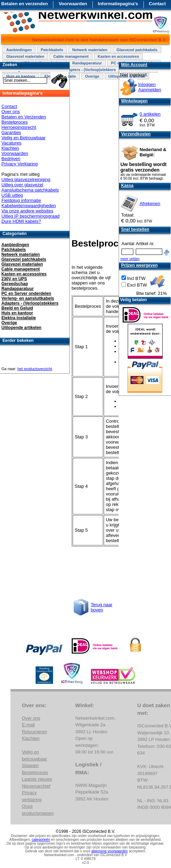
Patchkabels (52, 50)
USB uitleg (12, 195)
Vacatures (12, 143)
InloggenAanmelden (150, 87)
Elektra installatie (19, 318)
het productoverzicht (35, 369)
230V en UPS (14, 279)
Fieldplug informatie (21, 200)
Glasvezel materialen (25, 56)
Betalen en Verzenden (24, 117)
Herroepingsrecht (19, 127)
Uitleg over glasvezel (22, 185)
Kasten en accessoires (118, 56)
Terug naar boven (102, 607)
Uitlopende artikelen (21, 328)
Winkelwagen (134, 101)
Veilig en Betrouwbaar (23, 138)
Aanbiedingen (19, 50)
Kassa (127, 186)
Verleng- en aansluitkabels (28, 298)
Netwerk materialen (90, 50)
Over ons (11, 112)
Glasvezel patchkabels (137, 50)
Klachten (10, 148)
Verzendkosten (136, 134)
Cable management (71, 56)
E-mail (28, 725)
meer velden (130, 259)
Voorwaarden (73, 4)
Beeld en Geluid (17, 308)
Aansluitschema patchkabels (30, 190)
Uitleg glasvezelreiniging (26, 179)
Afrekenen (150, 204)
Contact (157, 4)
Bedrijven (11, 159)
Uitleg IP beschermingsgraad (31, 216)
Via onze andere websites (27, 211)
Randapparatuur (87, 63)
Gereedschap (15, 284)
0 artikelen (150, 114)
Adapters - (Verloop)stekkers (90, 70)
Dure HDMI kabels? (21, 221)
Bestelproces (14, 122)
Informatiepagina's (118, 4)
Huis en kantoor (17, 313)
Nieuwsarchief (36, 786)
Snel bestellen (135, 229)
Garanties (11, 132)
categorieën (41, 840)
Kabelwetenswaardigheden (29, 206)
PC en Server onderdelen (26, 294)
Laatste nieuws (37, 779)
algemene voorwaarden (110, 851)
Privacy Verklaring (20, 164)
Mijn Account (134, 65)
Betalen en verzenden (25, 4)
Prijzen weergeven (139, 265)
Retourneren (35, 732)
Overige (92, 76)
